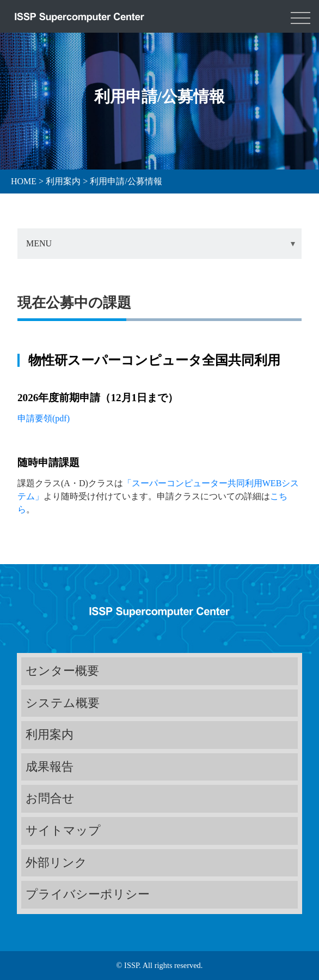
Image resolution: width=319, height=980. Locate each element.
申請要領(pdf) (45, 418)
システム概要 (63, 703)
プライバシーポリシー (88, 894)
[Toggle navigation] (300, 16)
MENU (39, 243)
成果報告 (50, 767)
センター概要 (62, 671)
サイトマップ (63, 830)
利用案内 (50, 734)
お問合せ (50, 798)
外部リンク (56, 863)
